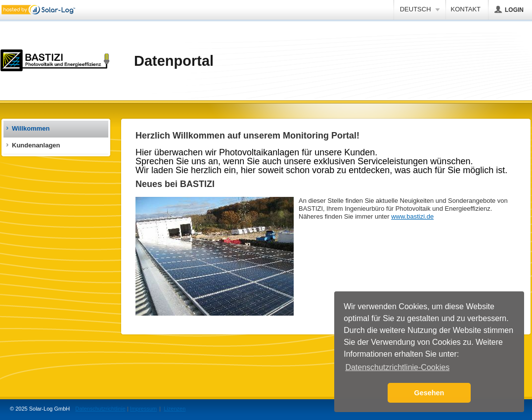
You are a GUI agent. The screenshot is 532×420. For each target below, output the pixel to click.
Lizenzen (175, 409)
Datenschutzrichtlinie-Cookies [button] (397, 367)
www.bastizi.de (412, 216)
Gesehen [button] (429, 393)
